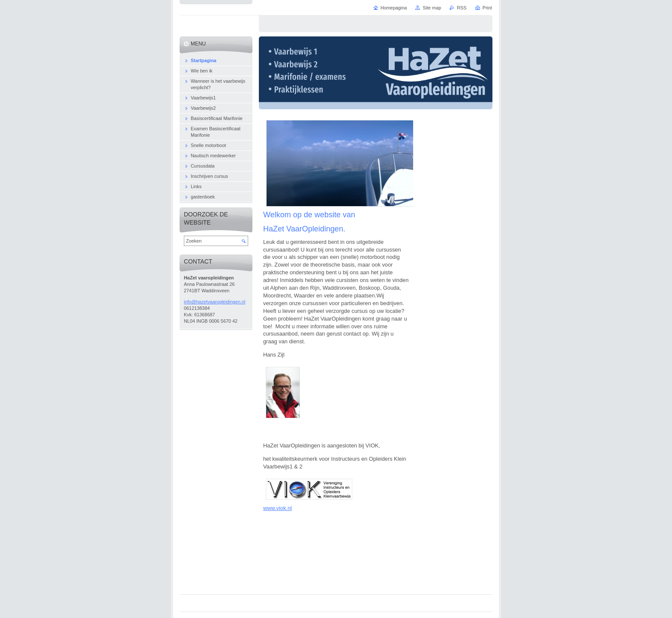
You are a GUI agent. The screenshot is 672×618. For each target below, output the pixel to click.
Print (487, 8)
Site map (432, 8)
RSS (462, 8)
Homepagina (394, 8)
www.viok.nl (277, 508)
